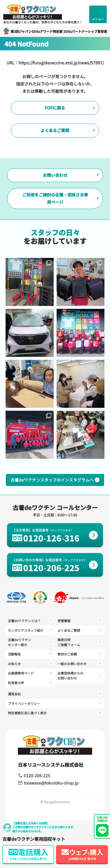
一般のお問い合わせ (80, 664)
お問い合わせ (55, 175)
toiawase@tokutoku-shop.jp (48, 783)
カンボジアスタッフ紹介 (30, 630)
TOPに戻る (55, 108)
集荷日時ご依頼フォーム (80, 642)
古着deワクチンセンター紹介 (30, 642)
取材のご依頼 (80, 654)
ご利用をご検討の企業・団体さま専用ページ (55, 198)
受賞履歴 (80, 621)
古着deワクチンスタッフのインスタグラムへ (55, 480)
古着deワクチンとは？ (30, 621)
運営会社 (55, 694)
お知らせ (30, 664)
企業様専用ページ (30, 673)
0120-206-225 (34, 775)
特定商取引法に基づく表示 (55, 713)
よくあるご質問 (55, 130)
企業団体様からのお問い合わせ (80, 676)
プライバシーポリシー (55, 704)
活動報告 (30, 654)
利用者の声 (30, 683)
